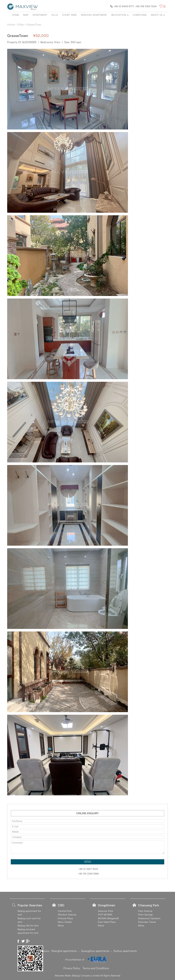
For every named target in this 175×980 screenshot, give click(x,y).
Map (26, 15)
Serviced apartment (94, 15)
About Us (158, 15)
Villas (21, 24)
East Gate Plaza (107, 922)
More (61, 925)
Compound (140, 15)
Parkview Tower (147, 922)
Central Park (65, 911)
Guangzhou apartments (95, 951)
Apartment (40, 15)
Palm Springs (145, 914)
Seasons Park (106, 911)
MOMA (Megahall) (108, 918)
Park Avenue (145, 911)
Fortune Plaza (65, 918)
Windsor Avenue (67, 914)
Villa (55, 15)
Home (16, 15)
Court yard (69, 15)
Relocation (120, 15)
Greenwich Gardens (149, 918)
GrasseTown (34, 24)
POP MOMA (105, 914)
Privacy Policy (72, 968)
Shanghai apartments (64, 951)
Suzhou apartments (125, 951)
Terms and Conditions (96, 968)
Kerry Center (65, 922)
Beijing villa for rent (28, 925)
